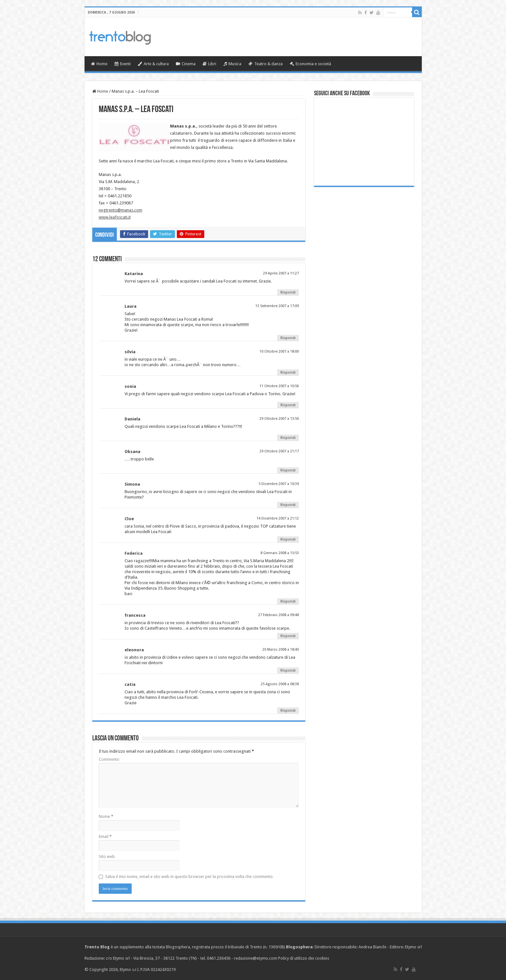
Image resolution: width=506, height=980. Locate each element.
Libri (209, 64)
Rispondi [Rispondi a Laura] (288, 338)
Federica (134, 553)
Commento (109, 759)
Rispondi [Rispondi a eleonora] (288, 671)
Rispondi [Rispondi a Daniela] (288, 438)
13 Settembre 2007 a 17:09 (277, 306)
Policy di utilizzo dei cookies (304, 958)
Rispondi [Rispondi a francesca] (288, 636)
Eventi (123, 64)
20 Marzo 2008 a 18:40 (281, 650)
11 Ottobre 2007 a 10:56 (279, 386)
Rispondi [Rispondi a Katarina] (288, 292)
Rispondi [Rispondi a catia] (288, 711)
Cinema (186, 64)
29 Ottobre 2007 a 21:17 (279, 451)
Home (99, 64)
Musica (232, 64)
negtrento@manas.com (121, 210)
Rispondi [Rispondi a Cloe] (288, 539)
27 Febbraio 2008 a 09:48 (278, 615)
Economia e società (310, 64)
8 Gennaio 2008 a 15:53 (280, 553)
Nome (106, 816)
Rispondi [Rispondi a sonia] (288, 405)
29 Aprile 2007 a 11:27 (281, 273)
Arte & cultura (153, 64)
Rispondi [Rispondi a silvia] (288, 372)
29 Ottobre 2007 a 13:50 (279, 419)
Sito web (107, 856)
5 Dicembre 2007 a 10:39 (279, 484)
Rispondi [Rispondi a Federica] (288, 601)
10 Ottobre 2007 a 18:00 (279, 351)
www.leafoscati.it (115, 217)
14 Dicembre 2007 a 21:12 (278, 518)
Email (105, 836)
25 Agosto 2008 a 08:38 (280, 684)
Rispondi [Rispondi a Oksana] (288, 470)
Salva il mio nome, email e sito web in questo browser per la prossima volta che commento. (189, 877)
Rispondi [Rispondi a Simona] (288, 505)
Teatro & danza (266, 64)
